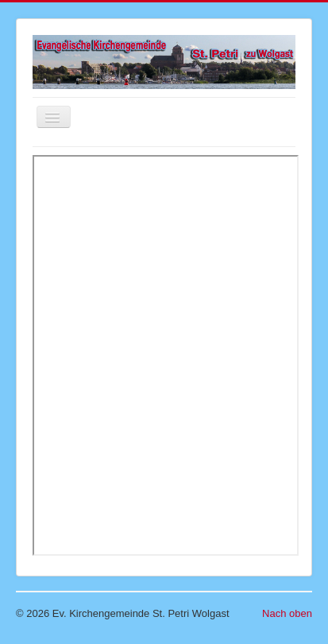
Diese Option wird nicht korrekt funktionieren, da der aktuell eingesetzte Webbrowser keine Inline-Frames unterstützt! (166, 355)
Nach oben (287, 613)
